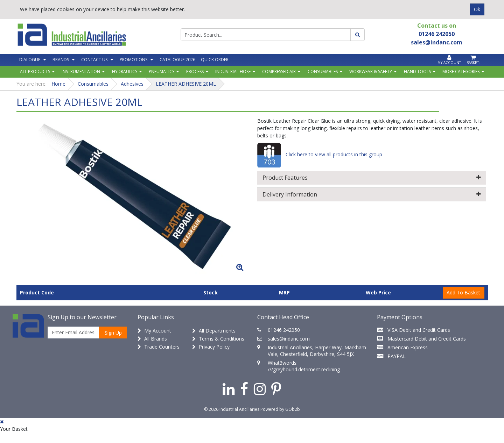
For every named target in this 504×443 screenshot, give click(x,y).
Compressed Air (279, 72)
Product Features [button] (372, 178)
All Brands (152, 339)
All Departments (214, 331)
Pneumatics (162, 72)
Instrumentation (81, 72)
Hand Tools (417, 72)
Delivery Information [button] (372, 194)
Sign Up (113, 333)
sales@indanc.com (289, 339)
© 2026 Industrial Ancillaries (232, 409)
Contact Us (94, 60)
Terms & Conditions (218, 339)
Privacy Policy (211, 347)
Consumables (323, 72)
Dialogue (30, 60)
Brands (61, 60)
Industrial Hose (233, 72)
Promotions (134, 60)
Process (195, 72)
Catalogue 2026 (177, 60)
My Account (154, 331)
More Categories (461, 72)
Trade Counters (159, 347)
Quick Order (215, 60)
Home (58, 84)
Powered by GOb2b (280, 409)
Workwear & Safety (371, 72)
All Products (35, 72)
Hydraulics (125, 72)
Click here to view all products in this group (320, 154)
